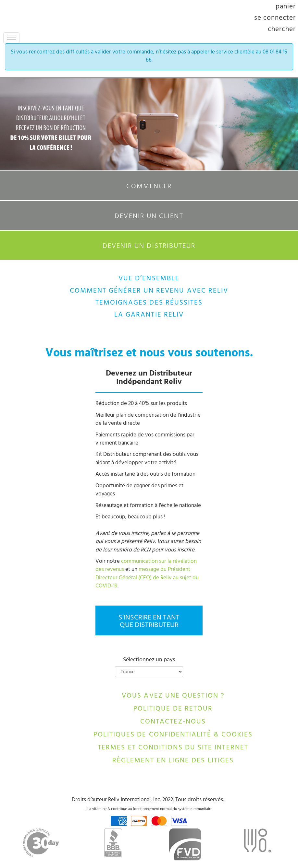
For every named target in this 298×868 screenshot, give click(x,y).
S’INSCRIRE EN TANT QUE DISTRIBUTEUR (149, 622)
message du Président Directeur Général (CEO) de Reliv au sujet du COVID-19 (147, 578)
